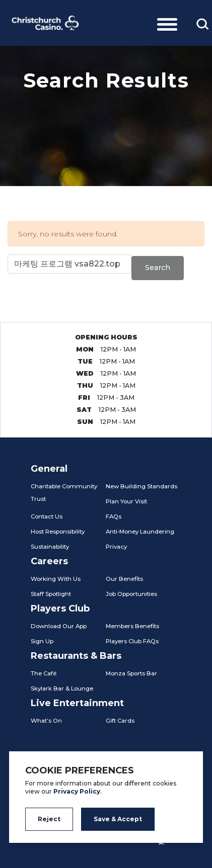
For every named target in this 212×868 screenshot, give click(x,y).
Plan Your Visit (126, 501)
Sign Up (42, 641)
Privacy (116, 547)
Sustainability (50, 547)
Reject (49, 819)
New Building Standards (142, 486)
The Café (44, 673)
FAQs (114, 516)
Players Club (60, 609)
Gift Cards (120, 721)
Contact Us (47, 516)
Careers (49, 561)
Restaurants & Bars (76, 656)
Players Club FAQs (132, 641)
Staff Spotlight (51, 594)
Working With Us (56, 579)
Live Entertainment (77, 703)
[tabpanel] (106, 116)
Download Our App (59, 626)
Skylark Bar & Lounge (62, 688)
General (49, 469)
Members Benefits (132, 626)
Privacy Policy (77, 791)
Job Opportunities (131, 594)
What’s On (46, 721)
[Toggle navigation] (167, 23)
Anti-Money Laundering (140, 532)
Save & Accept (118, 819)
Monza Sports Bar (131, 673)
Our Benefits (124, 579)
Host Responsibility (58, 532)
